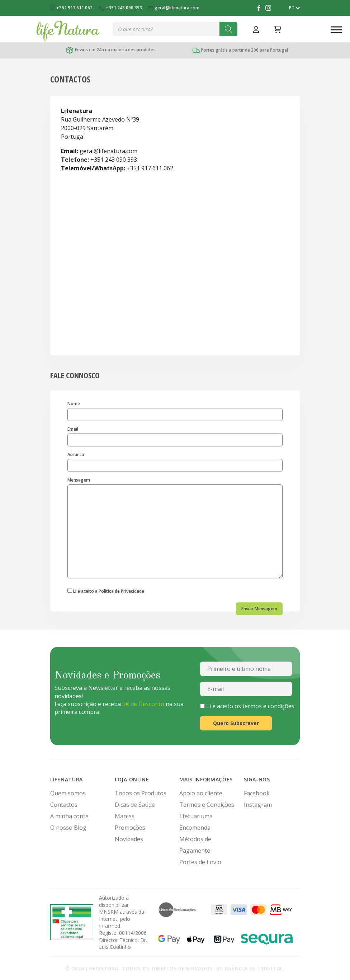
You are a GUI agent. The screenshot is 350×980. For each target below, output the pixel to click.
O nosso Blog (68, 828)
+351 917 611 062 (72, 8)
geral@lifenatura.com (174, 8)
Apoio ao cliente (201, 793)
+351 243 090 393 (121, 8)
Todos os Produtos (141, 793)
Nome (175, 411)
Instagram (258, 805)
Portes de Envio (200, 862)
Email (175, 437)
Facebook (257, 793)
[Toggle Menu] (336, 30)
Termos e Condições (207, 805)
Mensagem (175, 528)
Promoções (130, 828)
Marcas (125, 816)
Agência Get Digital (254, 968)
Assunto (175, 462)
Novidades (129, 839)
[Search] (228, 29)
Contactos (64, 805)
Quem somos (68, 793)
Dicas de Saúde (135, 805)
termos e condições (268, 706)
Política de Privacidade (121, 591)
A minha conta (69, 816)
